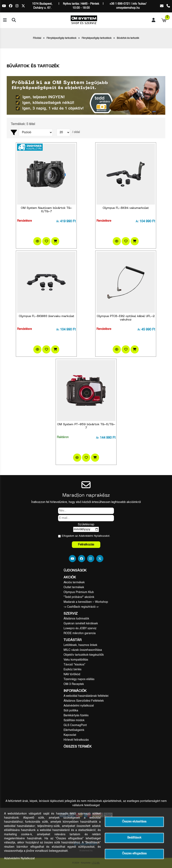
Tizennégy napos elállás (79, 679)
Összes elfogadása (134, 854)
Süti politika (71, 711)
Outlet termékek (74, 587)
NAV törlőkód (72, 674)
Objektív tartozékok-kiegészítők (84, 655)
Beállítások (134, 838)
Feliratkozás (86, 545)
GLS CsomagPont (75, 725)
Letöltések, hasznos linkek (80, 645)
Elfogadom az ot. (86, 536)
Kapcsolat (70, 735)
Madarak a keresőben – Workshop (86, 602)
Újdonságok (75, 571)
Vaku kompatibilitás (76, 660)
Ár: (58, 222)
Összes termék (78, 747)
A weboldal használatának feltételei (86, 696)
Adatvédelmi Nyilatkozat (93, 536)
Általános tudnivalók (76, 619)
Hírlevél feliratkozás (76, 740)
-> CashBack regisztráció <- (81, 607)
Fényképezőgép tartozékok (61, 38)
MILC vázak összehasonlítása (83, 650)
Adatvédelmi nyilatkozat (79, 706)
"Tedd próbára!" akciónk (79, 597)
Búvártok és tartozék (128, 38)
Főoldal (37, 38)
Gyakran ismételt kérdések (81, 624)
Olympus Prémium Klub (79, 592)
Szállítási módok (74, 720)
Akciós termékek (74, 582)
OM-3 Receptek (74, 684)
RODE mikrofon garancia (80, 633)
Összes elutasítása (134, 822)
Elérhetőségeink (74, 730)
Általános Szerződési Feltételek (84, 701)
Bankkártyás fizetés (76, 715)
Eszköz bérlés (72, 670)
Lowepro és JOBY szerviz (80, 628)
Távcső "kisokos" (74, 665)
